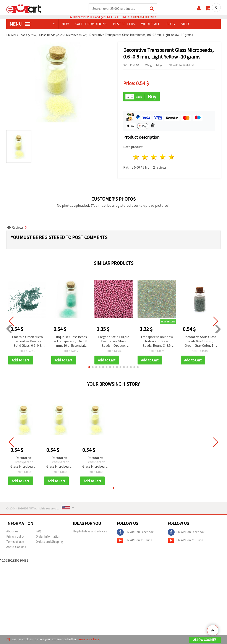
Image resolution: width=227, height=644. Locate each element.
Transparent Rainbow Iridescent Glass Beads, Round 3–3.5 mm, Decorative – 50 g (157, 342)
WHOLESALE (151, 24)
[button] (89, 368)
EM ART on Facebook (135, 533)
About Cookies (16, 547)
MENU (20, 24)
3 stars (154, 157)
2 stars (145, 157)
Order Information (48, 537)
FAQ (38, 532)
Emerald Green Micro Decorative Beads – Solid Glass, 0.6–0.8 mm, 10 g (27, 342)
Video (186, 24)
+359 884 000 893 (143, 17)
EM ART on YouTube (135, 541)
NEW (65, 24)
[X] (8, 639)
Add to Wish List (182, 65)
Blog (171, 24)
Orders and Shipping (49, 542)
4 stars (163, 157)
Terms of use (15, 542)
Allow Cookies (205, 640)
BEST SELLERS (124, 24)
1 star (136, 157)
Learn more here (89, 639)
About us (12, 532)
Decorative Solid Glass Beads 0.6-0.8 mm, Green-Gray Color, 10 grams (200, 342)
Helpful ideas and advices (90, 532)
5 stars (172, 157)
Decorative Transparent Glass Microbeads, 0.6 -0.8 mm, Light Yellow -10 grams (24, 463)
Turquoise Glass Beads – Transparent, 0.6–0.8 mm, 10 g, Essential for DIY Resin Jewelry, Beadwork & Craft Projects (71, 342)
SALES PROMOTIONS (91, 24)
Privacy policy (15, 537)
